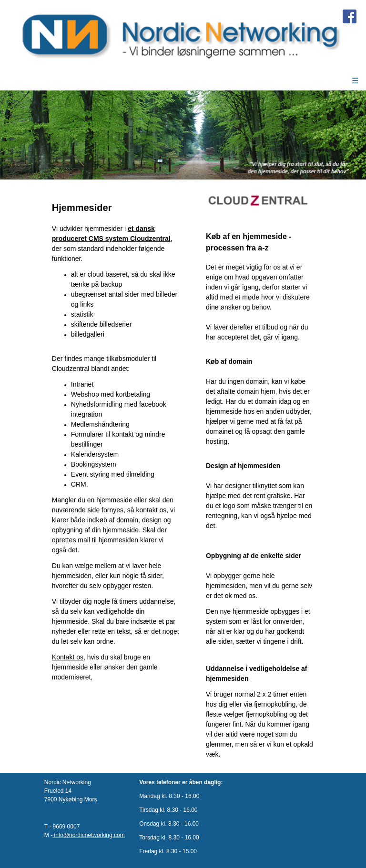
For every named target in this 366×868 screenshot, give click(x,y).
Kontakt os (68, 657)
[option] (183, 135)
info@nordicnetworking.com (89, 835)
